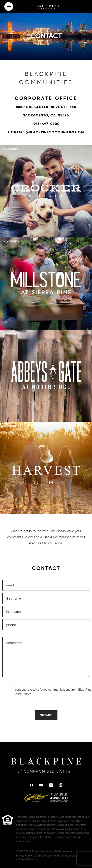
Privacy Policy (24, 855)
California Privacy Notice (46, 855)
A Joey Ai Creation (26, 859)
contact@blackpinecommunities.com (46, 132)
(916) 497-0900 (46, 124)
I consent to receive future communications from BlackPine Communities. (52, 692)
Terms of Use (69, 855)
